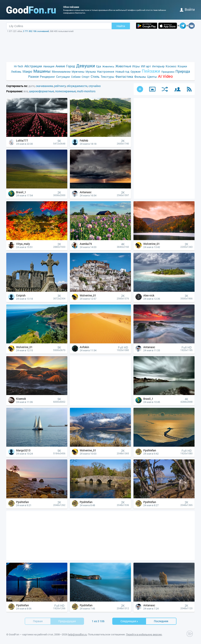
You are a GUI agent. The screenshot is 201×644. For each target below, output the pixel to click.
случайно (95, 86)
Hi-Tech (19, 66)
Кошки (182, 66)
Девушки (86, 66)
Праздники (168, 72)
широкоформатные (42, 91)
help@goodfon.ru (77, 634)
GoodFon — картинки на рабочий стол (31, 634)
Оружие (136, 72)
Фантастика (124, 76)
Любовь (16, 72)
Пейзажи (151, 71)
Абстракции (33, 66)
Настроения (106, 71)
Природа (183, 71)
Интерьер (158, 66)
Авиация (49, 66)
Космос (171, 66)
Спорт (86, 77)
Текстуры (107, 77)
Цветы (152, 77)
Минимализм (61, 71)
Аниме (60, 66)
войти (187, 9)
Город (71, 66)
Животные (123, 66)
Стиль (95, 76)
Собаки (76, 77)
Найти (121, 26)
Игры (136, 66)
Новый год (122, 72)
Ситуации (63, 77)
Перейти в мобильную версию (144, 634)
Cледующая (129, 621)
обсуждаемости (77, 86)
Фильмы (140, 77)
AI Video (165, 76)
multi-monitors (86, 91)
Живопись (108, 66)
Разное (33, 76)
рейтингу (60, 86)
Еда (99, 66)
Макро (27, 71)
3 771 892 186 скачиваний (36, 31)
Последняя (161, 621)
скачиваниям (44, 86)
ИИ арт (146, 66)
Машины (42, 71)
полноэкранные (65, 91)
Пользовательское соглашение (106, 634)
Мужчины (78, 72)
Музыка (91, 72)
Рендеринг (47, 77)
